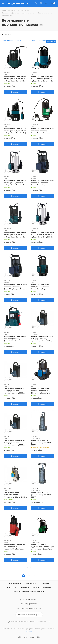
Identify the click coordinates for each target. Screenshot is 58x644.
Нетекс (29, 631)
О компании (15, 584)
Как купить (31, 584)
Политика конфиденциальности (29, 592)
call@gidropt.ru (31, 604)
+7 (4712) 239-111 (30, 600)
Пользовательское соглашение (36, 588)
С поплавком (29, 41)
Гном (19, 41)
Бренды (45, 584)
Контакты (11, 588)
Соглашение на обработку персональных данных (31, 621)
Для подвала (8, 41)
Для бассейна (44, 41)
